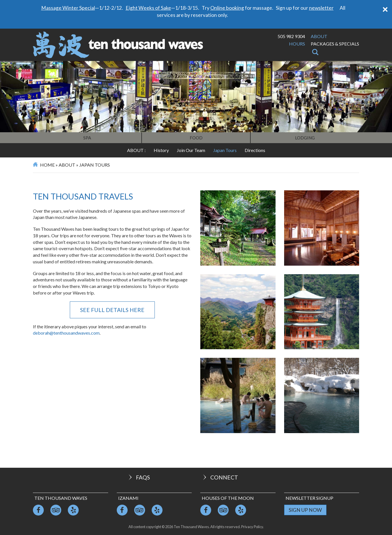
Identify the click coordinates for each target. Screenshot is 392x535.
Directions (255, 150)
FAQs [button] (139, 477)
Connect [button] (220, 477)
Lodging (305, 138)
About (319, 36)
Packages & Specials (335, 44)
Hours (297, 44)
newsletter (321, 8)
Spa (87, 138)
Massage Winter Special (68, 8)
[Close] (385, 9)
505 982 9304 (291, 36)
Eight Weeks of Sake (148, 8)
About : (136, 150)
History (161, 150)
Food (196, 138)
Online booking (227, 8)
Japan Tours (225, 150)
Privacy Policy (252, 527)
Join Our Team (191, 150)
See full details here (112, 310)
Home (47, 165)
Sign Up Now (305, 510)
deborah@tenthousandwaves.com (66, 333)
